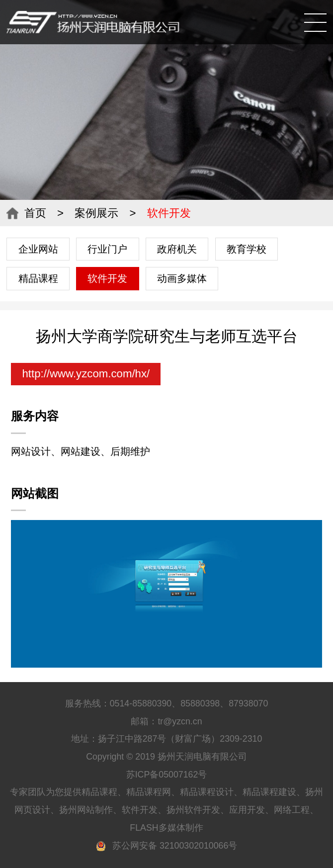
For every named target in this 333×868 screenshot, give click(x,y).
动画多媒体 (182, 278)
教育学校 (247, 249)
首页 (35, 213)
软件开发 (107, 278)
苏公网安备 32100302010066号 (167, 846)
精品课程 (38, 278)
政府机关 (177, 249)
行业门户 (107, 249)
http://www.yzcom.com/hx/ (86, 374)
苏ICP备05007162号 (167, 775)
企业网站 (38, 249)
